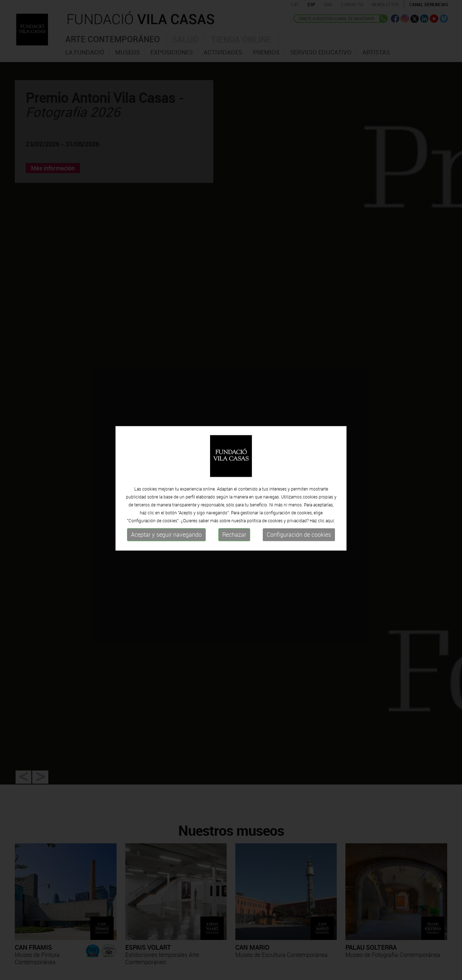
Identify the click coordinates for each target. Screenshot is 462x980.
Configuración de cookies (299, 531)
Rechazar (234, 531)
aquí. (330, 517)
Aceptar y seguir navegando (166, 531)
